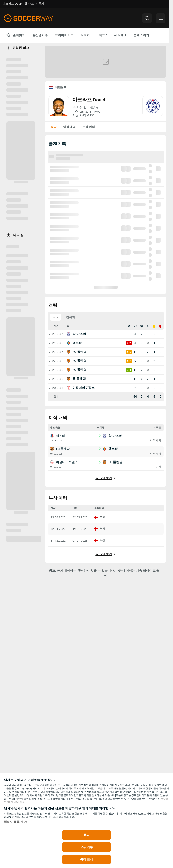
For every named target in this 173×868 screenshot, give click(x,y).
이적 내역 (69, 127)
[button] (147, 18)
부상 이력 (89, 127)
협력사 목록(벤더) (16, 822)
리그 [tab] (55, 317)
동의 (86, 835)
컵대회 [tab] (70, 317)
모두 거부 (86, 847)
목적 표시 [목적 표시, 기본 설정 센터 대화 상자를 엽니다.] (86, 859)
